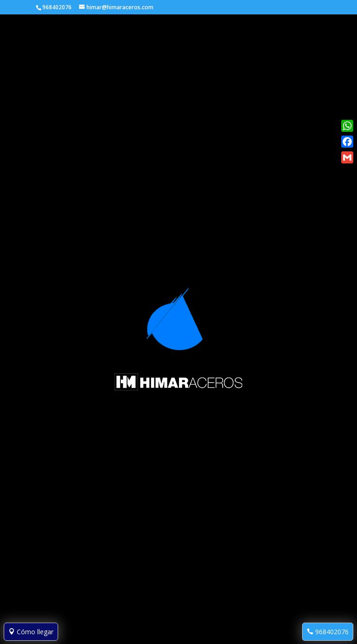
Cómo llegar (31, 632)
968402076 (328, 632)
